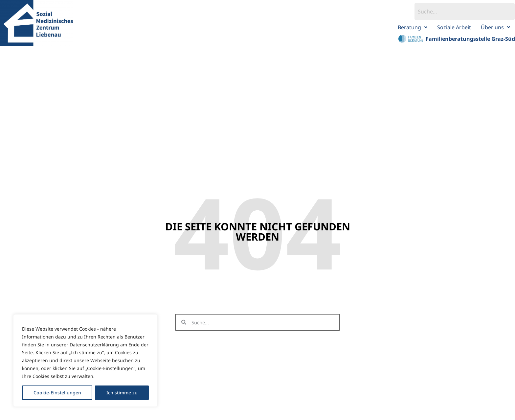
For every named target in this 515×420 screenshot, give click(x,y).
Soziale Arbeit (454, 27)
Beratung (413, 27)
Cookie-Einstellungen (57, 393)
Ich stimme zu (122, 393)
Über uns (495, 27)
